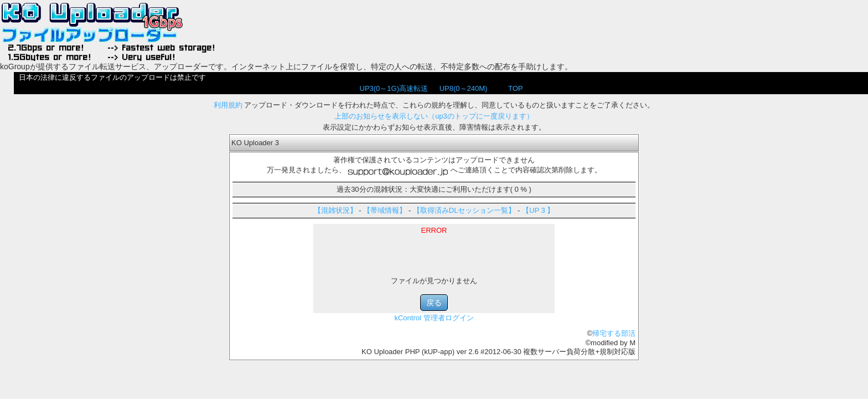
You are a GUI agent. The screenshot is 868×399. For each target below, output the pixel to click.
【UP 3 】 (538, 210)
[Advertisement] (434, 251)
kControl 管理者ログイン (434, 318)
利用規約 (228, 105)
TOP (516, 88)
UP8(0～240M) (464, 88)
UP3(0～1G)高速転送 (394, 88)
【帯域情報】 (385, 210)
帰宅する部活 (614, 333)
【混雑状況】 (335, 210)
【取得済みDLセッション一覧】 (464, 210)
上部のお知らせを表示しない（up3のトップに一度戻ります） (434, 116)
